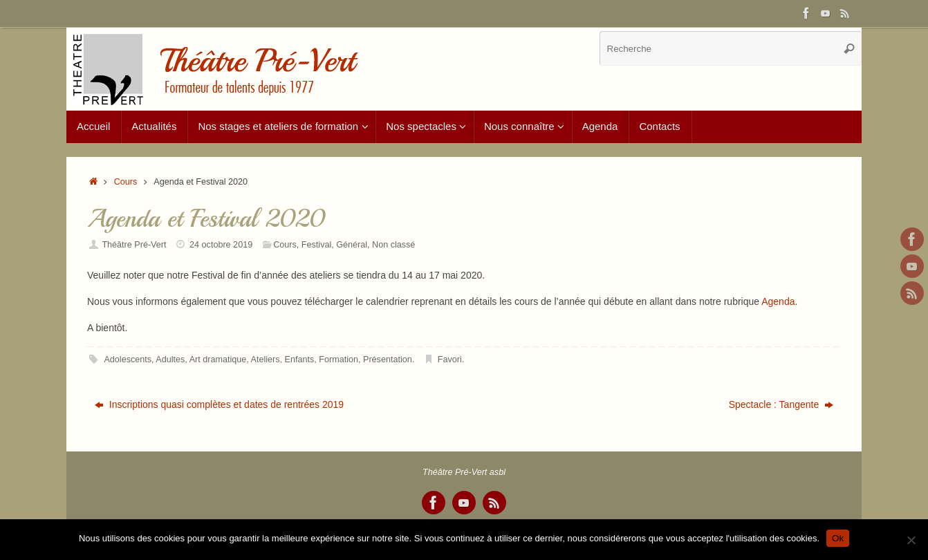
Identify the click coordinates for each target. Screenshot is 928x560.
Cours (126, 182)
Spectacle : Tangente (781, 404)
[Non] (911, 540)
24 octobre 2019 (221, 245)
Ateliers (266, 360)
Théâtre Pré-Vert (134, 245)
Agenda (778, 301)
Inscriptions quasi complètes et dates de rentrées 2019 (219, 404)
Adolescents (128, 360)
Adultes (170, 360)
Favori (450, 360)
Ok (838, 538)
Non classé (393, 245)
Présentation (388, 360)
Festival (316, 245)
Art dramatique (218, 360)
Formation (338, 360)
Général (352, 245)
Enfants (300, 360)
